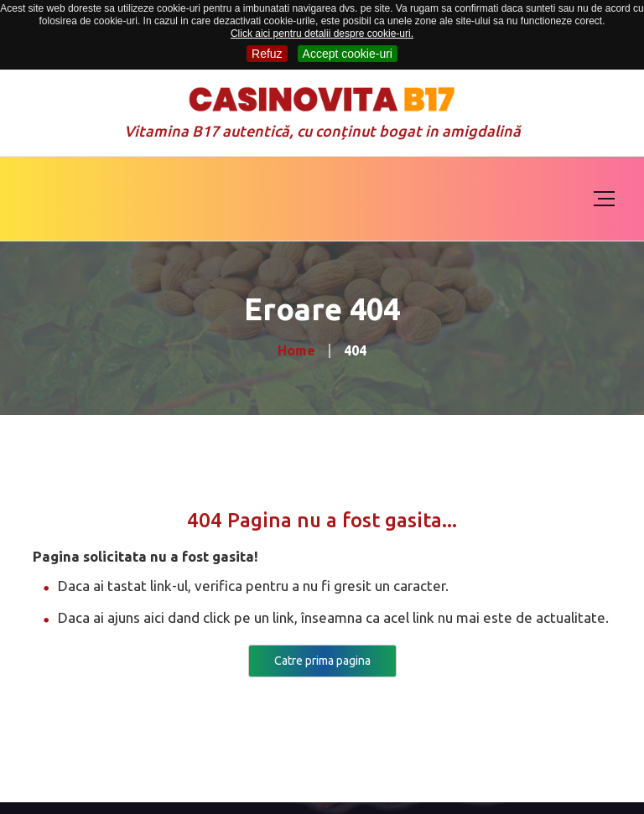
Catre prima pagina (322, 661)
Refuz (267, 54)
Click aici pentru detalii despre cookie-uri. (322, 34)
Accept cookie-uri (348, 54)
